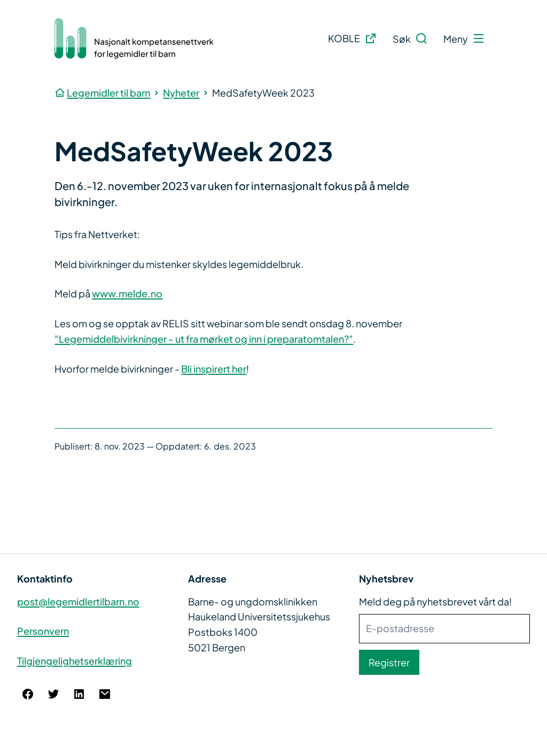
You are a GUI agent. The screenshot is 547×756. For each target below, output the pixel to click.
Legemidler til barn (108, 93)
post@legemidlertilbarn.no (78, 601)
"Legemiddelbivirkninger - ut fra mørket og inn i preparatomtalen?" (204, 339)
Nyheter (181, 93)
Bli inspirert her (214, 369)
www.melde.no (127, 293)
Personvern (43, 631)
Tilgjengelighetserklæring (75, 661)
